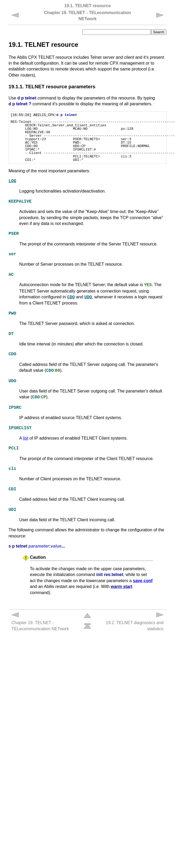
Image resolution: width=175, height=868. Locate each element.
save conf (143, 581)
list (26, 438)
